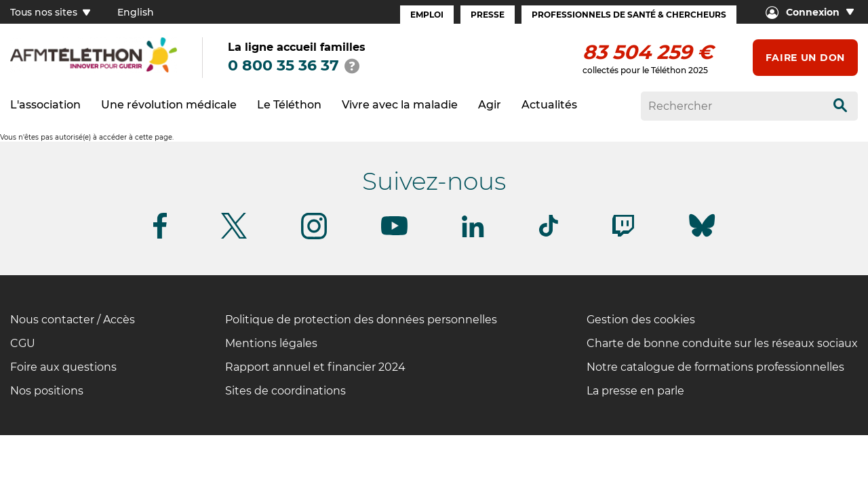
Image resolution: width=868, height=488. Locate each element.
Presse (488, 15)
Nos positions (47, 391)
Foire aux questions (63, 367)
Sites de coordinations (285, 391)
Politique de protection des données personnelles (361, 320)
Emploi (427, 15)
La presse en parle (635, 391)
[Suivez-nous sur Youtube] (394, 233)
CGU (23, 343)
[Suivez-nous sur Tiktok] (549, 234)
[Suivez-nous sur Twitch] (623, 234)
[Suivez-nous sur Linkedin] (473, 235)
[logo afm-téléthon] (94, 70)
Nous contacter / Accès (73, 320)
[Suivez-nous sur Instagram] (314, 237)
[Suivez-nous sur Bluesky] (702, 237)
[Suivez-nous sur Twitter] (234, 236)
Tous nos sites (50, 12)
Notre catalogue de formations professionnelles (715, 367)
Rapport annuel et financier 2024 (315, 367)
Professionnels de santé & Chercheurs (629, 15)
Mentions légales (271, 343)
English (136, 12)
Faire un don (805, 58)
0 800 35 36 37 (283, 65)
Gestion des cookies (641, 320)
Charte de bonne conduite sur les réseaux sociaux (722, 343)
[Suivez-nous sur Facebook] (160, 236)
